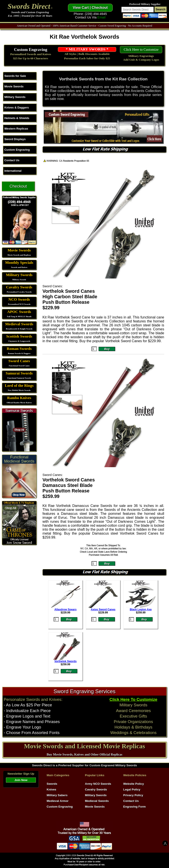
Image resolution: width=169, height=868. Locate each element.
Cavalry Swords (19, 287)
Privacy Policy (133, 795)
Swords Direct (29, 6)
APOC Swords (19, 312)
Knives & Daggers (17, 108)
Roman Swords (19, 349)
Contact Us (12, 160)
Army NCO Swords (98, 784)
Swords (52, 784)
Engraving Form (134, 807)
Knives (51, 789)
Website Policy (134, 784)
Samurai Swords (19, 373)
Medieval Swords (19, 324)
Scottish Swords (19, 336)
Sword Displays (15, 139)
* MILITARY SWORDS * (87, 49)
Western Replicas (16, 129)
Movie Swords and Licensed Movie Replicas (84, 746)
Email (102, 17)
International (13, 171)
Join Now (21, 780)
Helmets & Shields (17, 118)
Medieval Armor (58, 801)
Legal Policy (132, 789)
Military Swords (15, 97)
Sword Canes (19, 361)
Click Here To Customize (133, 699)
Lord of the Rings (19, 386)
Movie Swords (14, 86)
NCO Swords (19, 299)
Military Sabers (57, 795)
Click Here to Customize (141, 50)
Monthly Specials (19, 263)
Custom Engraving (31, 50)
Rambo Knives (19, 398)
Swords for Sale (15, 76)
